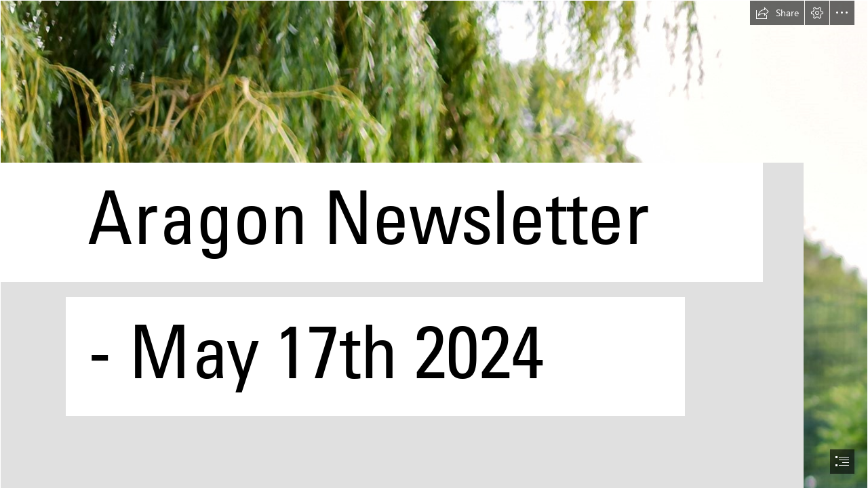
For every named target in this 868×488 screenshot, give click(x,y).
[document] (434, 244)
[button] (777, 13)
